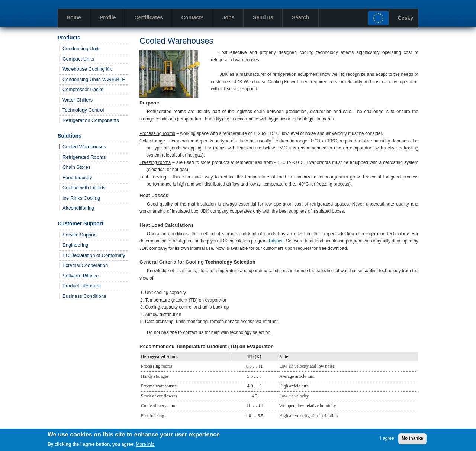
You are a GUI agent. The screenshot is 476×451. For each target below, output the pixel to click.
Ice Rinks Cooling (81, 198)
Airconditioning (78, 208)
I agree (387, 438)
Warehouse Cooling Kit (87, 69)
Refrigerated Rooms (84, 157)
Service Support (80, 235)
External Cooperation (85, 265)
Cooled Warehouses (84, 147)
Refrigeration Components (91, 120)
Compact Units (78, 59)
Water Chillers (78, 100)
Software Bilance (81, 276)
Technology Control (83, 110)
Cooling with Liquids (84, 188)
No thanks (412, 438)
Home (74, 17)
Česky (406, 18)
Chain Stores (76, 167)
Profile (108, 17)
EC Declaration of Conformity (94, 255)
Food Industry (77, 178)
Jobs (229, 17)
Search (301, 17)
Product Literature (82, 286)
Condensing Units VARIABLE (94, 79)
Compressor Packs (83, 89)
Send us (263, 17)
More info (145, 444)
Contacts (193, 17)
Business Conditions (84, 296)
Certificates (148, 17)
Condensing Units (82, 49)
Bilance (276, 241)
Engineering (75, 245)
